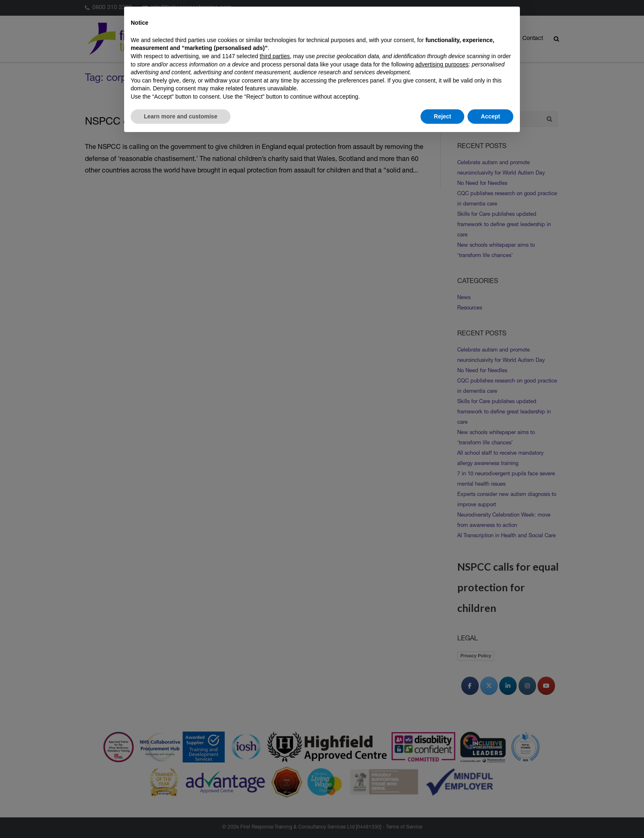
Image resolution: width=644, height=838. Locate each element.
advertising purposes (442, 64)
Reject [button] (442, 116)
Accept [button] (490, 116)
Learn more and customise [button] (181, 116)
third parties (275, 56)
